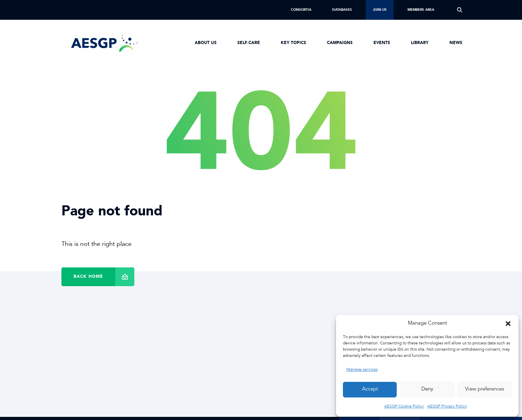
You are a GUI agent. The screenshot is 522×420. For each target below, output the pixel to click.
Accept (370, 389)
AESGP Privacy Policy (447, 406)
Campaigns (340, 43)
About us (206, 43)
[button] (508, 324)
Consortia (301, 10)
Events (382, 43)
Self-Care (249, 43)
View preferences (485, 389)
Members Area (421, 10)
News (456, 43)
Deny (427, 389)
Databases (342, 10)
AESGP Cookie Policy (404, 406)
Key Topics (293, 43)
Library (420, 43)
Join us (380, 10)
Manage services (362, 370)
